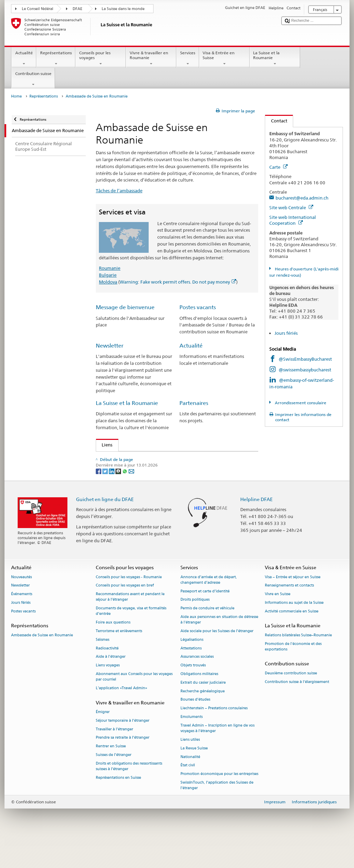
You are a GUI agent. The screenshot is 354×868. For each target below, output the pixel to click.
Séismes (103, 668)
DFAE (77, 9)
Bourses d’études (195, 728)
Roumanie (110, 268)
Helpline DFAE (257, 527)
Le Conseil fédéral (38, 9)
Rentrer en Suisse (111, 775)
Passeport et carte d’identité (205, 620)
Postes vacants (198, 307)
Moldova (108, 282)
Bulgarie (108, 275)
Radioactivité (107, 677)
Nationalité (190, 785)
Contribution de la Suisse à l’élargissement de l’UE (152, 458)
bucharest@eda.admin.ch (302, 198)
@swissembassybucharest (305, 370)
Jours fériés (286, 333)
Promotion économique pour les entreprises (219, 802)
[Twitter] (106, 499)
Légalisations (192, 668)
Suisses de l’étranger (114, 783)
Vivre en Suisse (278, 622)
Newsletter (110, 346)
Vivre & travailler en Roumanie (151, 58)
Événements (22, 622)
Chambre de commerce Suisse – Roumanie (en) (152, 465)
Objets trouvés (193, 694)
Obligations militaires (199, 702)
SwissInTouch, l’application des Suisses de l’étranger (217, 814)
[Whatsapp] (125, 499)
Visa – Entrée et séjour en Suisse (293, 605)
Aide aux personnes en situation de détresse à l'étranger (219, 648)
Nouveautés (21, 605)
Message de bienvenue (125, 307)
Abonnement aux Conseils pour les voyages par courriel (134, 705)
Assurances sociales (197, 685)
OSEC (109, 472)
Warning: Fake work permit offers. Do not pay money (178, 282)
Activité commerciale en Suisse (292, 640)
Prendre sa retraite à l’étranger (123, 766)
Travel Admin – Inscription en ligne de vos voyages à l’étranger (217, 756)
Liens (104, 445)
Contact (276, 121)
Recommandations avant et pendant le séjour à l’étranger (130, 625)
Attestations (191, 677)
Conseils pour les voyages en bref (125, 614)
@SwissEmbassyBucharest (305, 359)
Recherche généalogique (203, 719)
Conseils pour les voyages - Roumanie (129, 605)
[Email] (131, 499)
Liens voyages (108, 694)
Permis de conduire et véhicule (207, 636)
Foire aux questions (113, 651)
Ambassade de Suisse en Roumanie (42, 663)
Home (16, 96)
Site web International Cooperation (293, 220)
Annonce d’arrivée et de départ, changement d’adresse (209, 608)
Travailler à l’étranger (114, 758)
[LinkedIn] (112, 499)
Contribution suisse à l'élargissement (297, 710)
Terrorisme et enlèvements (119, 659)
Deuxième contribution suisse (291, 701)
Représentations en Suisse (118, 806)
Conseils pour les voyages (101, 58)
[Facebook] (99, 499)
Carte (278, 167)
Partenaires (194, 403)
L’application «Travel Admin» (122, 716)
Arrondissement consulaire (300, 403)
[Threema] (119, 499)
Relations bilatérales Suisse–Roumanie (298, 663)
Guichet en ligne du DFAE (105, 527)
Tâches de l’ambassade (119, 191)
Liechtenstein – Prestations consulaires (214, 737)
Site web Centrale (291, 207)
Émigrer (103, 740)
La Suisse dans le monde (123, 9)
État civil (188, 794)
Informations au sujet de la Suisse (294, 631)
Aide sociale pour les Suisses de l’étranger (217, 659)
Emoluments (192, 745)
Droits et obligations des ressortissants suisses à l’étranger (129, 795)
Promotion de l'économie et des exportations (293, 675)
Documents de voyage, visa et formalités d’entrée (131, 639)
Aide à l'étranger (111, 685)
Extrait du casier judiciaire (203, 711)
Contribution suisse (33, 79)
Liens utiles (190, 768)
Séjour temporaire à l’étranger (123, 749)
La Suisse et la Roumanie (275, 58)
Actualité (24, 58)
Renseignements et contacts (289, 614)
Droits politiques (195, 628)
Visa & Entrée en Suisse (224, 58)
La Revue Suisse (194, 777)
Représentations (56, 58)
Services (188, 58)
